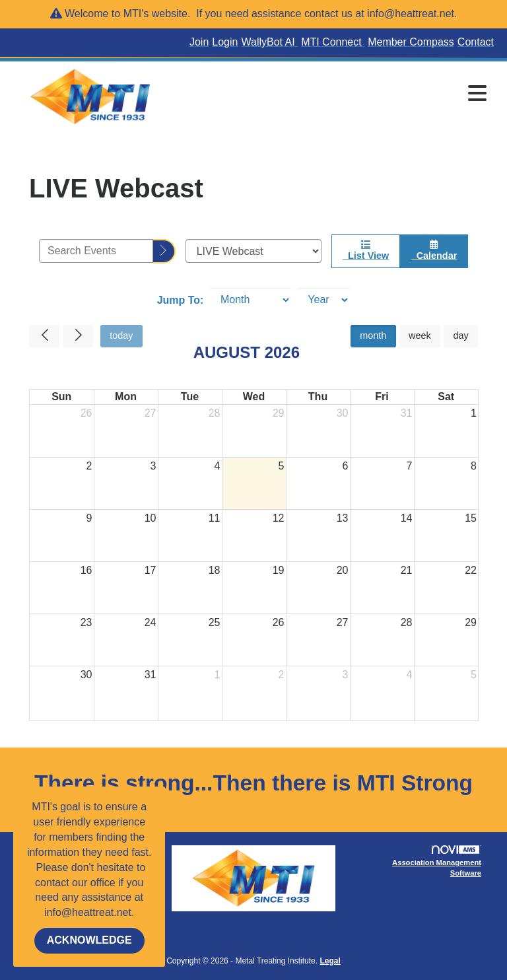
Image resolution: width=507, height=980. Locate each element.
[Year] (323, 300)
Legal (330, 961)
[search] (164, 251)
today (121, 335)
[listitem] (201, 43)
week (420, 335)
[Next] (78, 336)
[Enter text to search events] (96, 251)
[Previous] (44, 336)
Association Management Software (437, 861)
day (460, 335)
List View (366, 250)
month (373, 335)
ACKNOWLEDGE (89, 940)
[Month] (251, 300)
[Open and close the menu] (332, 94)
